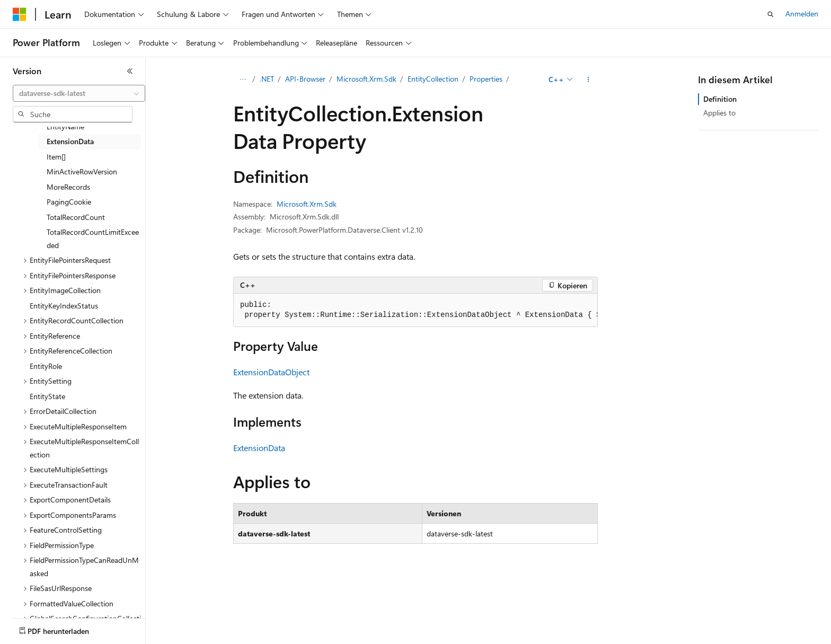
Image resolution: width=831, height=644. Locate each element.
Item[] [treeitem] (56, 157)
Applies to (719, 113)
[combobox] (79, 93)
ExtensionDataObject (271, 372)
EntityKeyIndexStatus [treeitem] (64, 306)
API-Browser (305, 79)
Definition (720, 99)
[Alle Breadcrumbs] (242, 80)
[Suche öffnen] (771, 14)
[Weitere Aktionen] (589, 80)
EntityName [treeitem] (65, 126)
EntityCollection (433, 79)
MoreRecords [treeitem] (68, 187)
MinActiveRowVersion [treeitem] (82, 171)
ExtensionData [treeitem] (70, 141)
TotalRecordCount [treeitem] (76, 217)
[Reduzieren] (130, 71)
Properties (486, 79)
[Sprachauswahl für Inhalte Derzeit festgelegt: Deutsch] (37, 629)
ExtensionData (259, 448)
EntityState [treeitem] (47, 396)
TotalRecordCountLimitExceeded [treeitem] (93, 239)
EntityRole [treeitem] (46, 366)
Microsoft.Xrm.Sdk (366, 79)
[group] (415, 310)
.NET (267, 79)
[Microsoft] (20, 14)
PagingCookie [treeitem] (69, 202)
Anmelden (802, 14)
